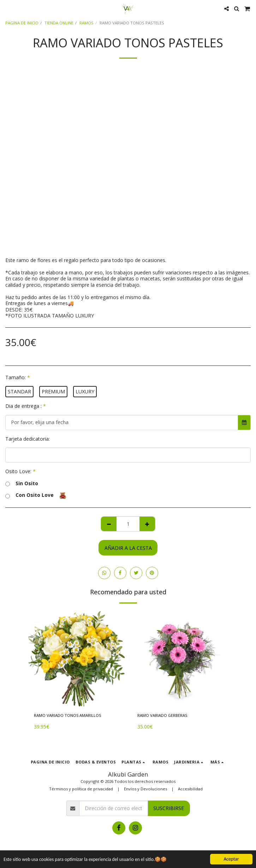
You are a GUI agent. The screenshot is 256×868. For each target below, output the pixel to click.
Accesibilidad (190, 789)
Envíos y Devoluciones (145, 789)
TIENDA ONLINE (59, 23)
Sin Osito (22, 483)
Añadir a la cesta (128, 548)
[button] (8, 8)
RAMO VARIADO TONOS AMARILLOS (67, 715)
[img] (76, 659)
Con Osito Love (36, 495)
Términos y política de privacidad (81, 789)
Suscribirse (169, 808)
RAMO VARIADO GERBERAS (162, 715)
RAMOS (87, 23)
